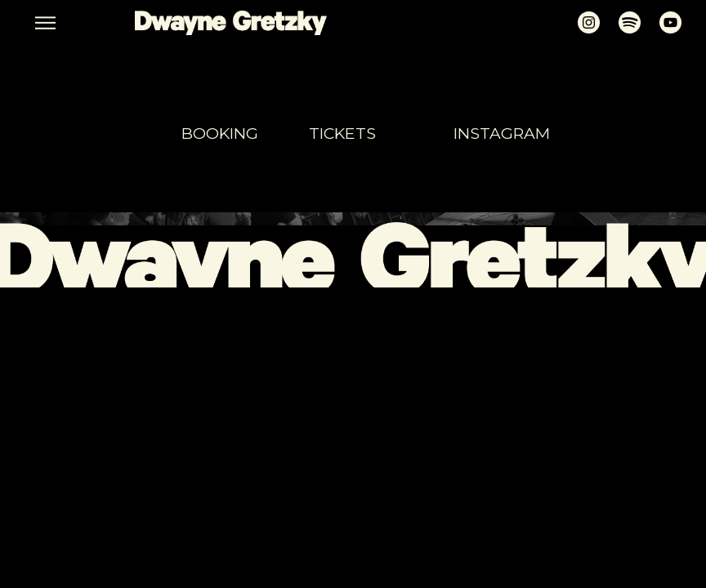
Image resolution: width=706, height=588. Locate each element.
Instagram (502, 133)
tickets (342, 133)
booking (220, 133)
